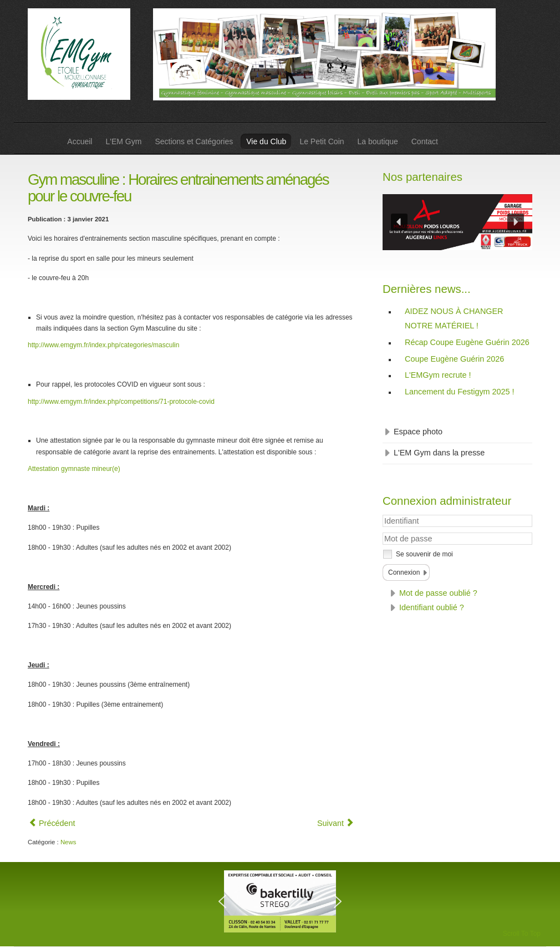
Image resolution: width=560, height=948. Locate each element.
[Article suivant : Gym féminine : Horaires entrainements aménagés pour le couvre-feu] (335, 823)
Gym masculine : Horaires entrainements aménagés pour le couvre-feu (178, 188)
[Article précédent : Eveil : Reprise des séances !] (52, 823)
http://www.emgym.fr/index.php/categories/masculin (103, 345)
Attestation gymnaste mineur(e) (74, 469)
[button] (399, 222)
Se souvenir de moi (424, 554)
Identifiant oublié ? (432, 607)
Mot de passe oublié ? (438, 593)
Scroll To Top (522, 934)
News (68, 842)
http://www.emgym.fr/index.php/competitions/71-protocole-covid (121, 402)
